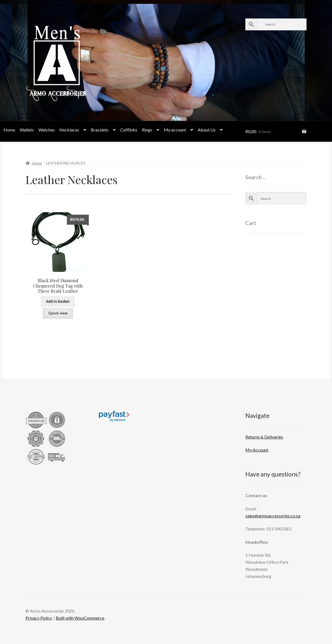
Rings (147, 130)
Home (9, 130)
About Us (207, 130)
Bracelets (100, 130)
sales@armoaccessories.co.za (273, 516)
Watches (47, 130)
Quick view (58, 313)
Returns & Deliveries (264, 437)
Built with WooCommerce (80, 618)
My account (175, 130)
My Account (257, 450)
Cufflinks (129, 130)
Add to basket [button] (58, 301)
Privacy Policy (39, 618)
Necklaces (69, 130)
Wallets (27, 130)
